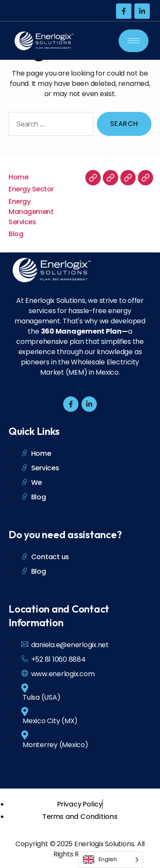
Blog (16, 234)
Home (18, 177)
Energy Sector (31, 189)
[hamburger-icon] (134, 41)
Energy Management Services (31, 212)
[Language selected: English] (111, 860)
